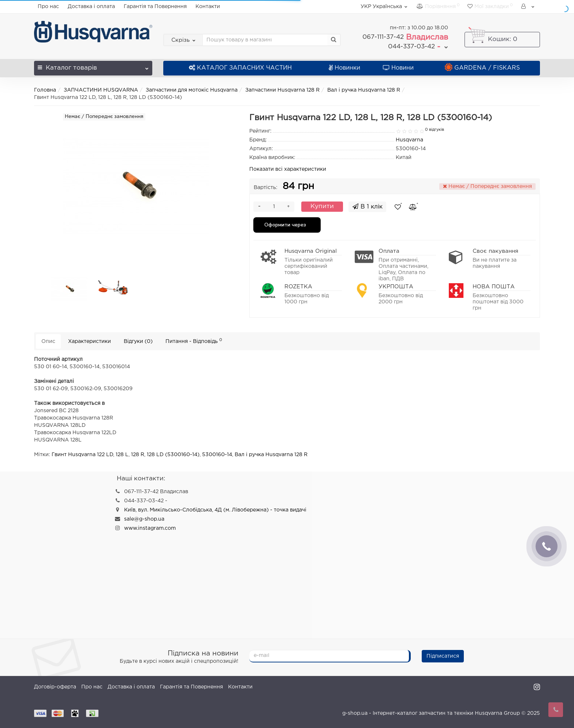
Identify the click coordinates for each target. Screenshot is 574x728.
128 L (122, 455)
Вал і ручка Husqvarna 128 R (364, 90)
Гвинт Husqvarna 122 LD (82, 455)
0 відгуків (435, 130)
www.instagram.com (150, 528)
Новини (398, 68)
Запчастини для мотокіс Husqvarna (192, 90)
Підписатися (443, 656)
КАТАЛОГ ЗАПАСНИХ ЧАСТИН (240, 68)
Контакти (208, 7)
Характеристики (90, 341)
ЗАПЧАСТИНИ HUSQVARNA (101, 90)
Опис (48, 341)
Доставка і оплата (91, 7)
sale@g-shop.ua (144, 519)
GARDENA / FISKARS (482, 68)
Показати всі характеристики (288, 169)
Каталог (93, 66)
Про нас (48, 7)
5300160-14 (217, 455)
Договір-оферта (55, 687)
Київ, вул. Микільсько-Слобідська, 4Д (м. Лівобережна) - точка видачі (215, 510)
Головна (45, 90)
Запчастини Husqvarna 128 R (282, 90)
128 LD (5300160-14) (173, 455)
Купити (322, 206)
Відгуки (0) (138, 341)
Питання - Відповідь (194, 341)
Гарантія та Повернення (155, 7)
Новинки (344, 68)
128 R (138, 455)
